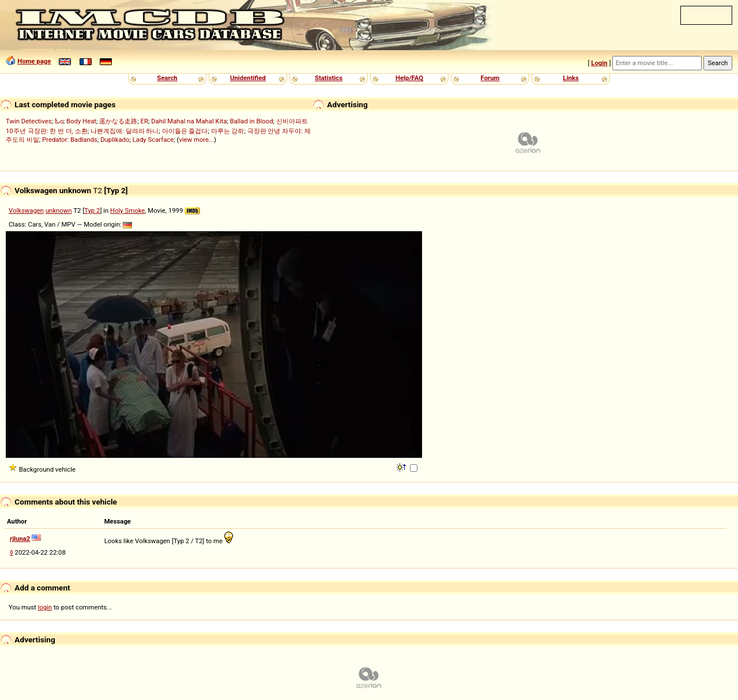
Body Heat (81, 121)
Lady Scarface (153, 140)
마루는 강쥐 (228, 131)
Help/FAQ (409, 78)
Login (599, 63)
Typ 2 (92, 210)
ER (144, 121)
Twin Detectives (29, 121)
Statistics (329, 78)
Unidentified (248, 78)
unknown (59, 210)
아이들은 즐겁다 (185, 131)
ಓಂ (59, 121)
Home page (34, 61)
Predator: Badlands (70, 140)
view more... (196, 140)
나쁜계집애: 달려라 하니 (125, 131)
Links (571, 78)
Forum (490, 78)
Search (167, 78)
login (45, 607)
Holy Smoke (127, 210)
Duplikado (115, 140)
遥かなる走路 (118, 121)
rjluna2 (20, 539)
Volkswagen (26, 210)
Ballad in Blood (252, 121)
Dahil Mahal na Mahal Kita (189, 121)
